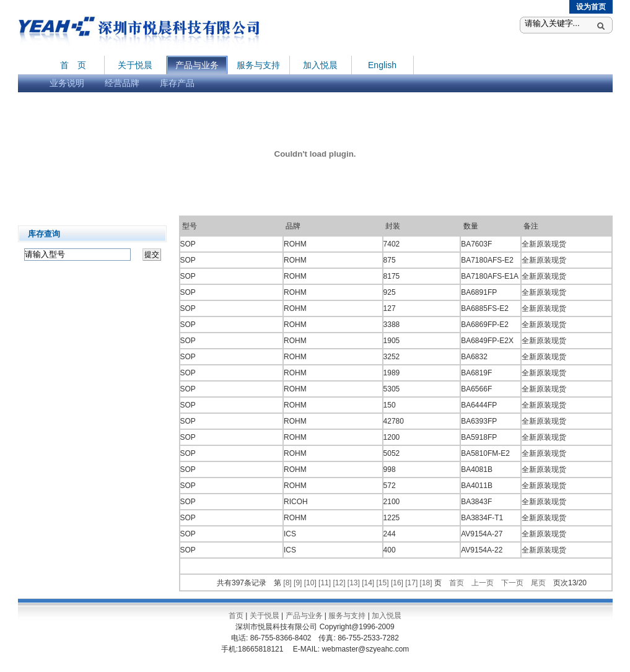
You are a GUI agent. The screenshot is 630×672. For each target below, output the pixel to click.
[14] (369, 583)
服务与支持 (258, 65)
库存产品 (177, 83)
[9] (299, 583)
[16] (398, 583)
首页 (457, 583)
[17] (412, 583)
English (382, 65)
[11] (326, 583)
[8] (288, 583)
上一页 (483, 583)
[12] (340, 583)
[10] (311, 583)
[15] (384, 583)
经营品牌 (122, 83)
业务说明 (67, 83)
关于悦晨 (135, 65)
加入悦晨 (320, 65)
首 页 (73, 65)
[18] (427, 583)
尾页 (538, 583)
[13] (355, 583)
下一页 (512, 583)
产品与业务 (197, 65)
